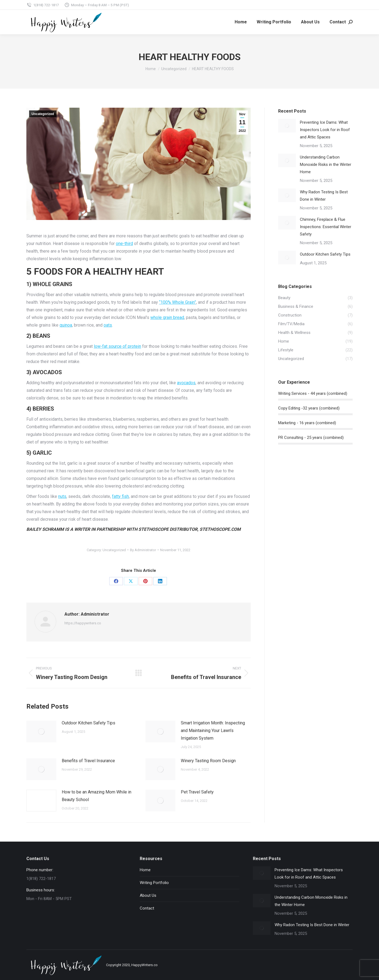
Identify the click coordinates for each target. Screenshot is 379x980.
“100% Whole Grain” (178, 302)
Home (145, 870)
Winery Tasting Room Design (208, 761)
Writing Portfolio (154, 883)
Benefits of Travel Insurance (88, 761)
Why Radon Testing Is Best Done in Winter (324, 196)
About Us (148, 895)
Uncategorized (43, 114)
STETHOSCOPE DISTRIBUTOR (168, 529)
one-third (124, 244)
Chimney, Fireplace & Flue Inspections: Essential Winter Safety (326, 227)
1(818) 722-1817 (43, 5)
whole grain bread (167, 317)
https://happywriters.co (83, 623)
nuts (62, 496)
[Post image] (41, 731)
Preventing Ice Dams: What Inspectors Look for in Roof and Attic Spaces (325, 130)
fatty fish (120, 496)
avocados (186, 383)
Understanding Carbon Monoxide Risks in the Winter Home (326, 165)
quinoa (66, 325)
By (143, 550)
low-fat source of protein (117, 346)
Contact (147, 908)
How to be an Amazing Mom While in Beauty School (97, 796)
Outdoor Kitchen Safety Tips (88, 723)
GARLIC (42, 453)
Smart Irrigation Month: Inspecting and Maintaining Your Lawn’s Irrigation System (213, 731)
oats (108, 325)
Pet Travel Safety (197, 792)
